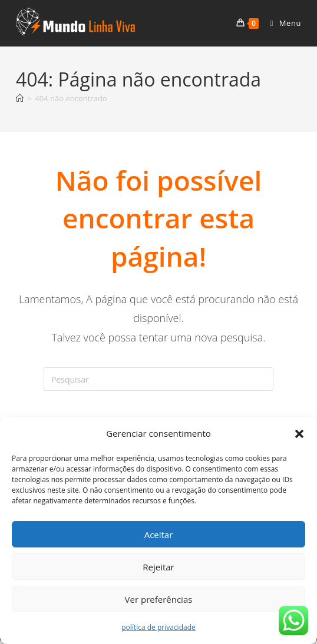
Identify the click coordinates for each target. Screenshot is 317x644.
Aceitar (159, 535)
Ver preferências (159, 599)
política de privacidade (158, 627)
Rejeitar (158, 567)
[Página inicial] (20, 98)
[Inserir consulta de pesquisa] (158, 379)
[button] (299, 434)
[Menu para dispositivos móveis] (281, 23)
